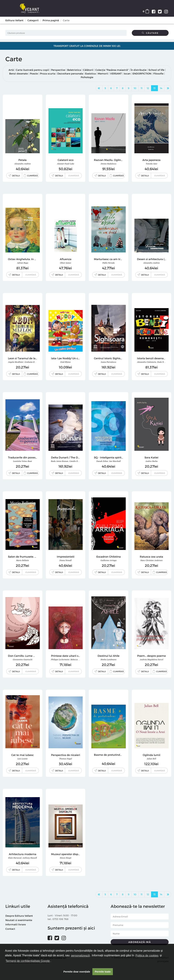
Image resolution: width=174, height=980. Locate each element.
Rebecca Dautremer (79, 659)
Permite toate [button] (103, 972)
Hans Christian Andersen (151, 560)
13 (154, 88)
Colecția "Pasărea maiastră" (112, 70)
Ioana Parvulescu (109, 362)
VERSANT (116, 74)
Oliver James (65, 263)
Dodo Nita (162, 362)
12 (148, 88)
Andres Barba (151, 461)
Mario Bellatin (22, 560)
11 (142, 88)
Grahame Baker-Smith (34, 362)
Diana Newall (65, 560)
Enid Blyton (66, 362)
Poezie (34, 74)
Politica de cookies (147, 956)
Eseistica (90, 74)
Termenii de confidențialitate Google (28, 961)
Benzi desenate (18, 74)
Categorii (33, 20)
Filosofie (158, 74)
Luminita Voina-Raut (23, 461)
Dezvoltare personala (70, 74)
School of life (156, 70)
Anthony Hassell (30, 858)
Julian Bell (151, 759)
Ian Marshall (115, 461)
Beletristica (74, 70)
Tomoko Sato (151, 164)
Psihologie (87, 77)
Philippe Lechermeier (60, 659)
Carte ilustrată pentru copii (32, 70)
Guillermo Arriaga (109, 560)
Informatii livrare (16, 924)
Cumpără (32, 176)
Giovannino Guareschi (22, 659)
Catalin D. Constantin (79, 461)
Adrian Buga (23, 263)
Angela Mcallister (16, 362)
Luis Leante (22, 759)
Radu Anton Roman (60, 461)
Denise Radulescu (108, 164)
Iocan (127, 74)
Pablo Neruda (109, 263)
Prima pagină (51, 20)
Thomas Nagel (65, 759)
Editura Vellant (14, 20)
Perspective (58, 70)
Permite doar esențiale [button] (77, 972)
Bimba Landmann (108, 659)
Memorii (103, 74)
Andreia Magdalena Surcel (152, 659)
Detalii (16, 176)
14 (161, 88)
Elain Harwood (15, 858)
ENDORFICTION (142, 74)
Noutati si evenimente (19, 920)
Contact (10, 929)
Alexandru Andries (22, 164)
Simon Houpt (66, 858)
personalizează (80, 956)
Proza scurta (48, 74)
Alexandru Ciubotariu (147, 362)
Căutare (150, 33)
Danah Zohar (102, 461)
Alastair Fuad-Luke (66, 164)
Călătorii (88, 70)
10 (135, 88)
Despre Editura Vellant (19, 916)
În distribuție (138, 70)
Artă (11, 70)
